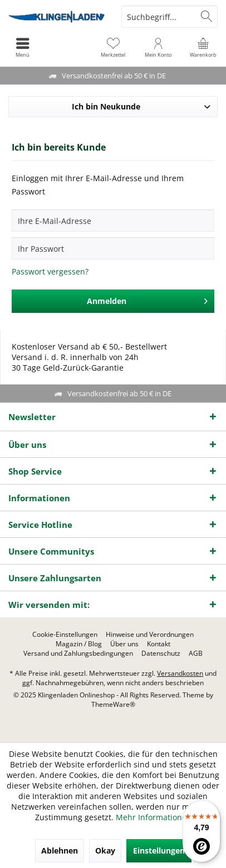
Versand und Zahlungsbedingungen (78, 654)
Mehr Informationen (154, 817)
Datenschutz (161, 654)
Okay (105, 850)
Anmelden (148, 299)
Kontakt (159, 644)
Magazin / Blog (79, 644)
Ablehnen (60, 850)
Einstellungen (159, 850)
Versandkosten (180, 673)
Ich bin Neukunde (106, 106)
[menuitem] (203, 47)
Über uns (124, 644)
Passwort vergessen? (50, 271)
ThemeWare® (113, 704)
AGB (196, 654)
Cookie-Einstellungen (65, 635)
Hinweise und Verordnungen (150, 635)
